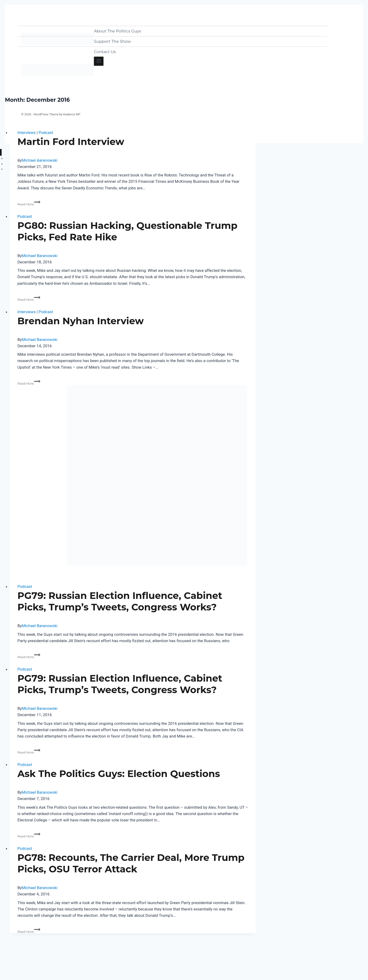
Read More (29, 204)
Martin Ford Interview (71, 142)
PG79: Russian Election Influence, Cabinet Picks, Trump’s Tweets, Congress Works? (120, 601)
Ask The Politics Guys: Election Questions (119, 774)
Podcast (46, 133)
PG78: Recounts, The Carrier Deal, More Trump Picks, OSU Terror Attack (131, 863)
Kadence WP (72, 114)
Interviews (26, 133)
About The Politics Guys (117, 31)
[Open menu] (99, 61)
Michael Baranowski (40, 256)
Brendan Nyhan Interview (80, 321)
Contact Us (105, 52)
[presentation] (133, 475)
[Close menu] (1, 152)
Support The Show (112, 41)
